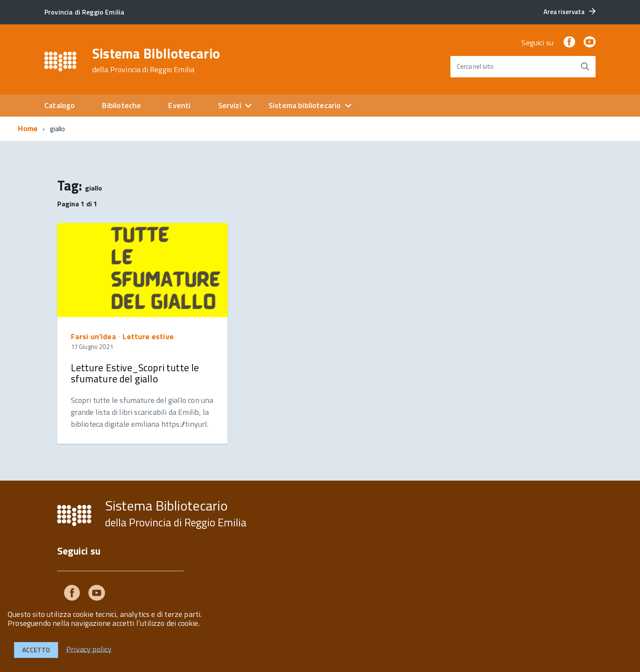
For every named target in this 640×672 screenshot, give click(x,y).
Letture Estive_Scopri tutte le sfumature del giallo (135, 373)
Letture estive (148, 336)
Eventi (179, 105)
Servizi (230, 105)
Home (28, 128)
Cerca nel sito (475, 66)
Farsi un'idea (94, 336)
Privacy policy (89, 649)
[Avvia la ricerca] (585, 67)
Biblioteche (121, 105)
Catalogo (60, 105)
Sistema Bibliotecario (156, 60)
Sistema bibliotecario (305, 105)
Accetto (36, 650)
